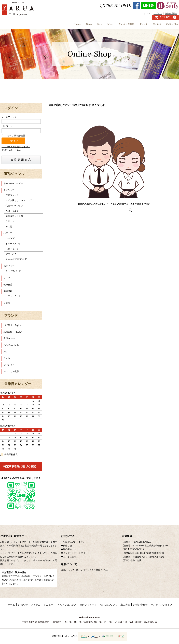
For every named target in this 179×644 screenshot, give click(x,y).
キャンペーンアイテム (15, 183)
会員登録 (46, 580)
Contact (154, 25)
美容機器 (8, 291)
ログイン (158, 14)
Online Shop (173, 25)
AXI (5, 352)
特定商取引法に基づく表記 (20, 466)
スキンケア (9, 190)
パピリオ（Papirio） (13, 325)
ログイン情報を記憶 (14, 136)
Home (57, 25)
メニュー (48, 605)
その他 (9, 227)
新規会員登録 (171, 14)
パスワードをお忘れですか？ (16, 147)
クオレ (7, 358)
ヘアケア (8, 233)
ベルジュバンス (11, 345)
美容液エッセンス (14, 216)
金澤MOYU (9, 338)
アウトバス (11, 254)
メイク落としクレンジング (19, 200)
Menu (98, 25)
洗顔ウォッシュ (13, 195)
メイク (7, 278)
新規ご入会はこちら (11, 150)
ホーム (11, 605)
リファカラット (13, 296)
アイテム (36, 605)
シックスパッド (13, 271)
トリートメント (13, 244)
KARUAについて (108, 605)
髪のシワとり (87, 605)
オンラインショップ (161, 605)
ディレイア (9, 365)
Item (85, 25)
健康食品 (8, 285)
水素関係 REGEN (13, 332)
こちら (88, 570)
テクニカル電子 (11, 371)
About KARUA (118, 25)
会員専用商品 (21, 160)
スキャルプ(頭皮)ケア (16, 259)
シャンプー (11, 238)
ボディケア (9, 266)
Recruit (138, 25)
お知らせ (23, 605)
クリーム (10, 221)
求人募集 (125, 605)
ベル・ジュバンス (67, 605)
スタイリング (12, 249)
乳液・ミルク (12, 211)
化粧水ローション (14, 206)
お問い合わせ (140, 605)
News (71, 25)
